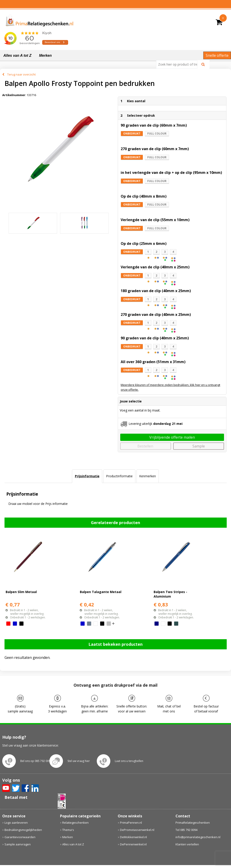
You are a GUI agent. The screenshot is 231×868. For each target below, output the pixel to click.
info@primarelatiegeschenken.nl (198, 837)
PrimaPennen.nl (131, 823)
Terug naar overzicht (21, 74)
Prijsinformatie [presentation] (87, 476)
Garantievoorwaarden (20, 837)
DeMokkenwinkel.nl (133, 837)
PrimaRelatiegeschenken (193, 823)
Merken (45, 56)
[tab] (87, 476)
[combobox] (179, 64)
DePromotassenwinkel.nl (137, 830)
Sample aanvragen (18, 844)
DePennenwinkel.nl (133, 844)
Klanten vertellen (187, 844)
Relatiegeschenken (75, 823)
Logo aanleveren (16, 823)
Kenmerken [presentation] (148, 476)
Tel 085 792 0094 (186, 830)
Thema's (68, 830)
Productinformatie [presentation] (119, 476)
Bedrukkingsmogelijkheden (23, 830)
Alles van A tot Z (17, 56)
